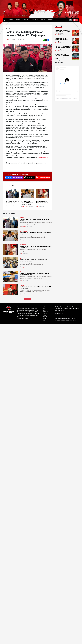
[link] (7, 29)
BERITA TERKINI (23, 245)
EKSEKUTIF (22, 218)
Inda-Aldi (22, 163)
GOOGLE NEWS (43, 158)
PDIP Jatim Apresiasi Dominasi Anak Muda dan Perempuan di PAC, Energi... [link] (63, 48)
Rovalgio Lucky (25, 207)
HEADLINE (22, 285)
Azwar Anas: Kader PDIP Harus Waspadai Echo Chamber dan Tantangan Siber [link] (42, 202)
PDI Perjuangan (29, 163)
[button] (76, 20)
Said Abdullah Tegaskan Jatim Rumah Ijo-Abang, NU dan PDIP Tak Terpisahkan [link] (63, 32)
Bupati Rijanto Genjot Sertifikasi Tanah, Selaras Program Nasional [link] (12, 201)
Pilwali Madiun (26, 166)
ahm (7, 40)
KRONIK (21, 258)
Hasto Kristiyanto (15, 163)
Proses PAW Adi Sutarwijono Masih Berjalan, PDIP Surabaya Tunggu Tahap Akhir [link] (27, 202)
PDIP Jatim (9, 166)
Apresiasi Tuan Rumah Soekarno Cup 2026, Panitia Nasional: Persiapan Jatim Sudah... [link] (62, 56)
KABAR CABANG (23, 231)
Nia (38, 207)
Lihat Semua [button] (28, 299)
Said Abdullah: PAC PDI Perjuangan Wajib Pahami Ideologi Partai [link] (61, 40)
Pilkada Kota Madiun (17, 166)
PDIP (45, 163)
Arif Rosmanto (10, 205)
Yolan (22, 294)
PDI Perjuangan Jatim (38, 163)
